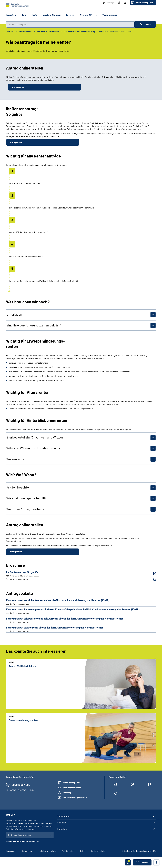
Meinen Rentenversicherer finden (21, 841)
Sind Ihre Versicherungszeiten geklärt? (34, 325)
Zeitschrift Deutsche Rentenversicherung (79, 32)
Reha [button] (24, 15)
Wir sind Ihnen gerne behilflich (28, 498)
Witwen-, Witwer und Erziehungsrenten (34, 448)
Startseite (11, 32)
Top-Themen (64, 816)
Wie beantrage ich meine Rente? (121, 32)
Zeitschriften (54, 32)
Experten (62, 829)
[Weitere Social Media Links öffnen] (115, 794)
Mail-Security (68, 851)
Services (62, 823)
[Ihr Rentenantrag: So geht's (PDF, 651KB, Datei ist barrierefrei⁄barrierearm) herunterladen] (153, 574)
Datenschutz (28, 851)
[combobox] (70, 24)
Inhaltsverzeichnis (48, 851)
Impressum (11, 851)
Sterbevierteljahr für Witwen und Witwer (35, 437)
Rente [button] (34, 15)
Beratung (67, 792)
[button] (108, 3)
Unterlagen (14, 314)
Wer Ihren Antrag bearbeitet (26, 509)
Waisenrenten (16, 459)
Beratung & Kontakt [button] (52, 15)
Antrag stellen (18, 87)
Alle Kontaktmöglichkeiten (75, 797)
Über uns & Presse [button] (88, 15)
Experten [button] (70, 15)
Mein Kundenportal (144, 3)
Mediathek (41, 32)
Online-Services (110, 15)
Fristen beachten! (19, 487)
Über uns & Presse (26, 32)
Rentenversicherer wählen (19, 835)
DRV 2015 (103, 32)
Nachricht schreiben (72, 788)
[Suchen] (145, 24)
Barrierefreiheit (98, 851)
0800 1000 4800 (21, 785)
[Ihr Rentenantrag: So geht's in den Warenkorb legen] (153, 580)
